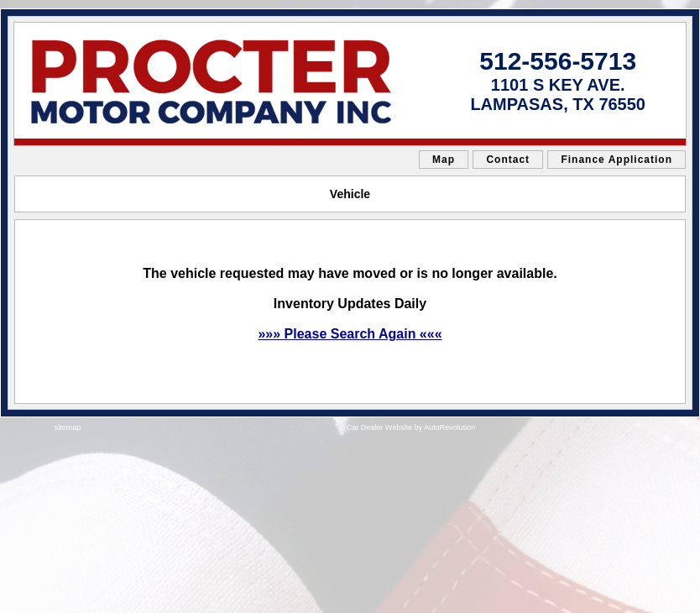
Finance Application (616, 160)
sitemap (68, 427)
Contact (508, 160)
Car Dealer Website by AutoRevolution (411, 427)
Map (444, 160)
